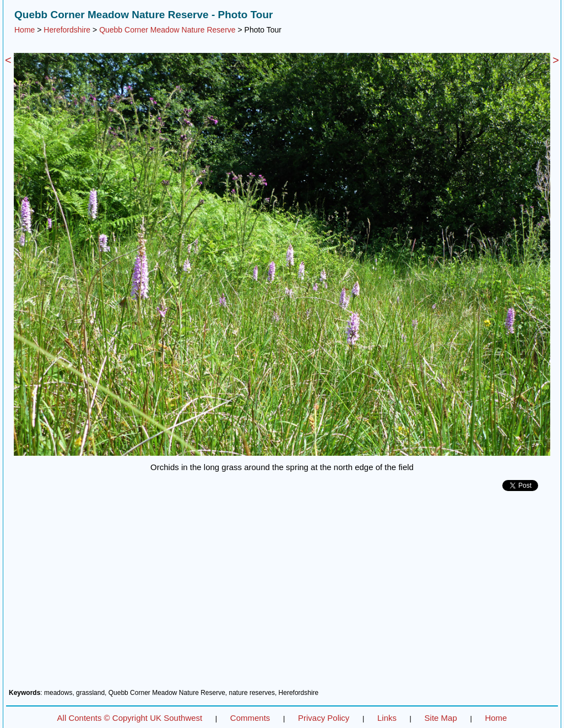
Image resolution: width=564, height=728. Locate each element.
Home (25, 30)
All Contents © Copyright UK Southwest (130, 718)
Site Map (441, 718)
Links (387, 718)
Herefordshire (67, 30)
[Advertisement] (282, 594)
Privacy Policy (324, 718)
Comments (250, 718)
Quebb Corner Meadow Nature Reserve (167, 30)
